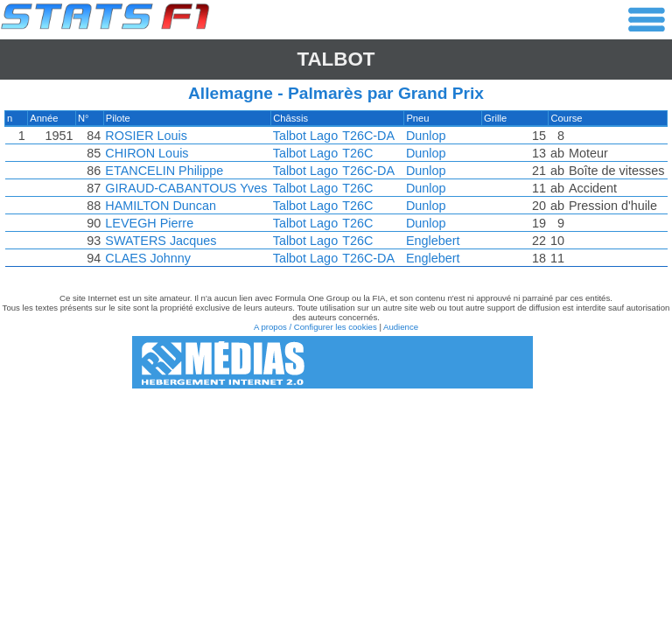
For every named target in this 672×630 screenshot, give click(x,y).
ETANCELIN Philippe (165, 171)
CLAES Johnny (149, 258)
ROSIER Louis (147, 136)
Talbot (336, 59)
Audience (401, 327)
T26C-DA (368, 136)
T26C (357, 153)
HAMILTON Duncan (161, 206)
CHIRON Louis (147, 153)
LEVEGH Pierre (150, 223)
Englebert (433, 241)
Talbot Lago (304, 136)
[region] (336, 193)
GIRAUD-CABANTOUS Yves (187, 188)
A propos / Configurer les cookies (315, 327)
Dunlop (426, 136)
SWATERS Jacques (161, 241)
